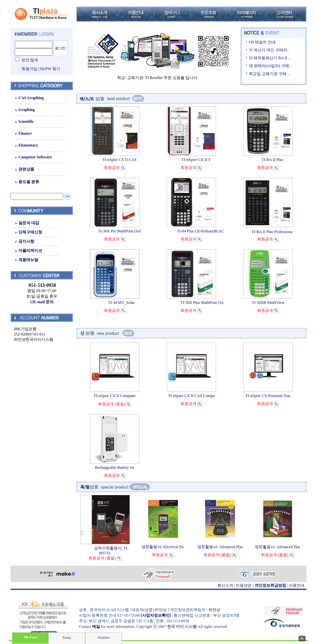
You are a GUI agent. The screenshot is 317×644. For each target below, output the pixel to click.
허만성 (214, 610)
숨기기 (302, 639)
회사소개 (225, 585)
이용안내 (297, 585)
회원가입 (30, 69)
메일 (96, 627)
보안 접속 (30, 60)
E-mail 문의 (42, 302)
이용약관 (244, 585)
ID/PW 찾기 (50, 69)
